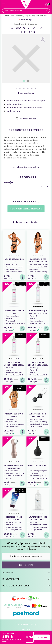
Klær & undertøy (17, 16)
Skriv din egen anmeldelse (26, 209)
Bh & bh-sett (42, 16)
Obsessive (33, 24)
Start (7, 16)
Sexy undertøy (30, 16)
